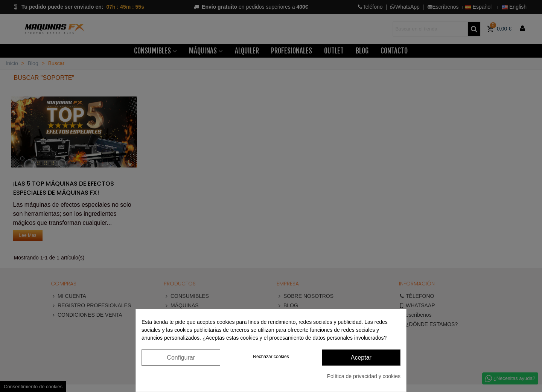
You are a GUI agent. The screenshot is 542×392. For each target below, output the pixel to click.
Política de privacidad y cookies (364, 376)
